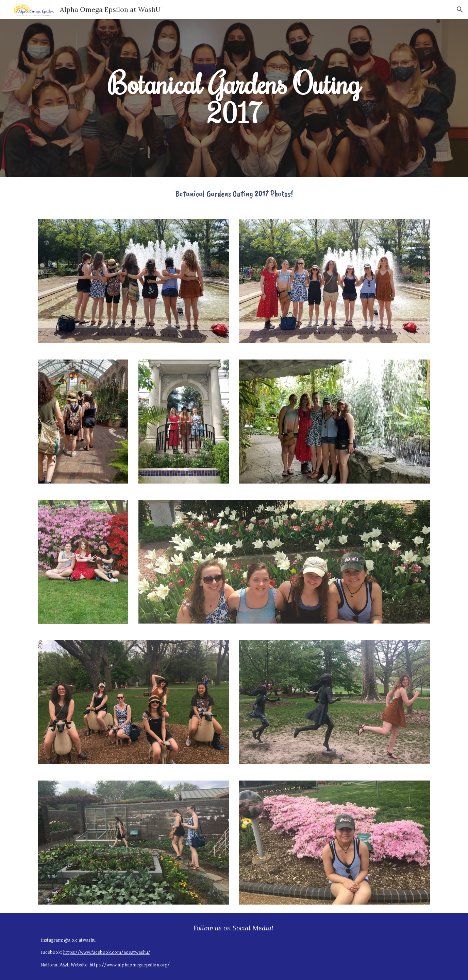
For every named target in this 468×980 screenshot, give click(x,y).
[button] (460, 10)
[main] (234, 98)
